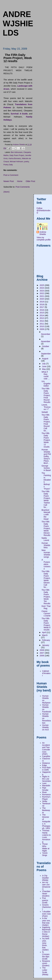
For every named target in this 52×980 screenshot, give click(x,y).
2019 (42, 302)
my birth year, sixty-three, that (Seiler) (46, 944)
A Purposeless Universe (46, 564)
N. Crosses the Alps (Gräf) (46, 955)
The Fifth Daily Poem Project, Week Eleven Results (46, 528)
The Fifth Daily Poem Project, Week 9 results (46, 624)
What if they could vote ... (46, 375)
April (44, 632)
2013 (42, 318)
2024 (42, 288)
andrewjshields (18, 23)
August (45, 359)
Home (20, 181)
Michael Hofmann (17, 162)
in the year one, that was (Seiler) (46, 922)
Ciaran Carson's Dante (46, 613)
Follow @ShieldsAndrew (44, 210)
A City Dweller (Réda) (45, 878)
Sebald (45, 412)
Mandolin (46, 786)
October (46, 346)
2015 (42, 313)
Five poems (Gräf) (45, 900)
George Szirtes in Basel (46, 468)
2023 (42, 291)
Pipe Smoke (45, 789)
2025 (42, 285)
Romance (46, 795)
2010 (42, 326)
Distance (46, 763)
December (46, 334)
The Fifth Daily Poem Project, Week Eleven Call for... (46, 579)
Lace (44, 783)
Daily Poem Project (17, 155)
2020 (42, 299)
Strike (45, 801)
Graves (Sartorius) (46, 907)
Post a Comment (11, 175)
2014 (42, 315)
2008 (42, 650)
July (44, 364)
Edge (44, 765)
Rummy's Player (46, 798)
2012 (42, 321)
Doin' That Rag (46, 607)
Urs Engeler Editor (46, 384)
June (44, 366)
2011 (42, 324)
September (46, 354)
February (46, 640)
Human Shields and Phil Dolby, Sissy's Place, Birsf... (46, 456)
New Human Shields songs (46, 554)
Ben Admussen (17, 152)
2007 (42, 653)
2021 (42, 296)
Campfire (46, 756)
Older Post (30, 181)
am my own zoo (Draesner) (46, 886)
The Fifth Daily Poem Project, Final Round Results (46, 395)
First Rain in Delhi (46, 769)
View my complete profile (44, 239)
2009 (42, 329)
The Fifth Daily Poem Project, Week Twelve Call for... (46, 499)
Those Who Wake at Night (46, 847)
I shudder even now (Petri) (46, 914)
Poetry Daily (8, 165)
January (46, 645)
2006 (42, 656)
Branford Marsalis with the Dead (46, 515)
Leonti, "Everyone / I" (46, 407)
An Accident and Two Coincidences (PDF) (46, 748)
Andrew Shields (43, 233)
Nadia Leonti (45, 539)
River (44, 792)
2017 (42, 307)
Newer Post (9, 181)
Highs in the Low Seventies (47, 779)
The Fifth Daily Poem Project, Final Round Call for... (46, 423)
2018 (42, 304)
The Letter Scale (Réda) (45, 971)
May (44, 369)
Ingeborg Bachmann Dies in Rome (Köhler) (46, 932)
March (45, 635)
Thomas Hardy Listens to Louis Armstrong (46, 836)
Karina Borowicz (15, 158)
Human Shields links (46, 545)
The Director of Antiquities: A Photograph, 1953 (46, 822)
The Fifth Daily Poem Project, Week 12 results (46, 440)
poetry (26, 162)
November (46, 341)
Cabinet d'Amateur (46, 673)
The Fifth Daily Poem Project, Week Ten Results (46, 597)
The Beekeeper (46, 810)
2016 (42, 310)
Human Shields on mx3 (45, 727)
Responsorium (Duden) (46, 963)
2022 (42, 293)
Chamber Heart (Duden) (46, 894)
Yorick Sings (45, 854)
